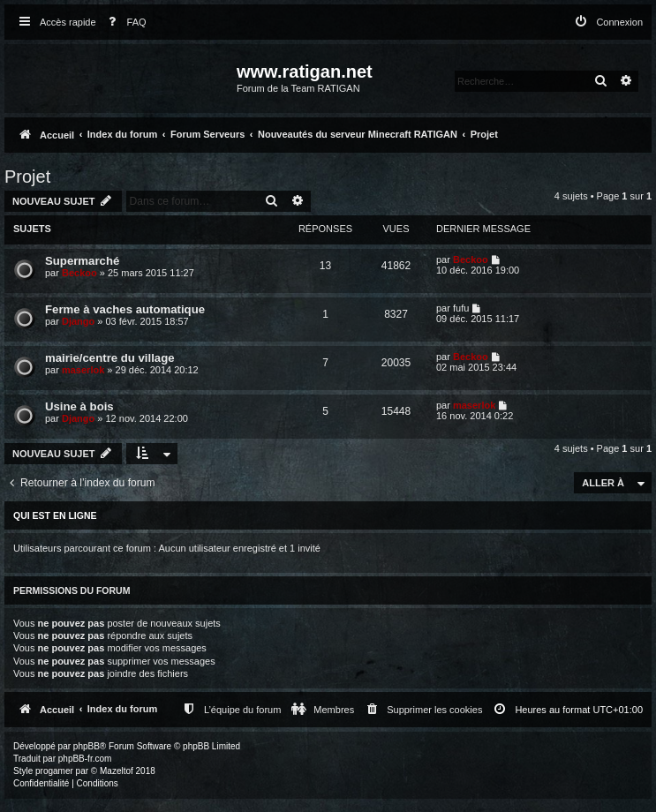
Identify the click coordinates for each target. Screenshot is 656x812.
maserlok (83, 370)
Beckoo (79, 273)
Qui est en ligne (55, 515)
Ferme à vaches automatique (125, 309)
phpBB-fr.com (85, 759)
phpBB (87, 746)
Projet (27, 177)
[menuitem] (124, 23)
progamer (54, 771)
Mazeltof (117, 771)
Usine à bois (79, 406)
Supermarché (82, 261)
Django (78, 321)
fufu (461, 308)
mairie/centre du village (110, 358)
